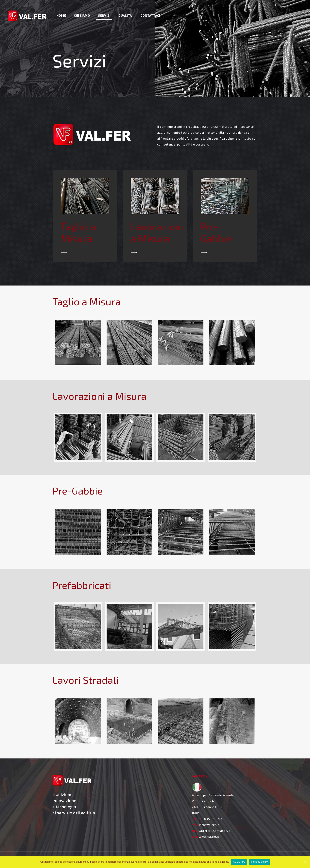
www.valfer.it (209, 837)
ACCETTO (239, 862)
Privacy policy (259, 862)
